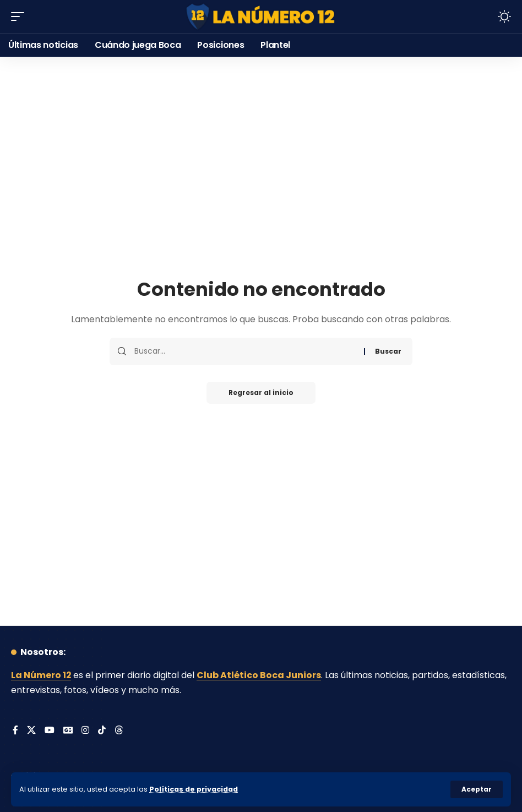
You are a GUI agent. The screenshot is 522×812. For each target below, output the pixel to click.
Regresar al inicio (261, 393)
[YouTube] (50, 731)
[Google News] (68, 731)
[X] (31, 731)
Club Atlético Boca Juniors (259, 675)
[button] (477, 789)
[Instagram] (86, 731)
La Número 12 (41, 675)
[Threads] (119, 731)
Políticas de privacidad (194, 789)
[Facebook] (15, 731)
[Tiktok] (102, 731)
